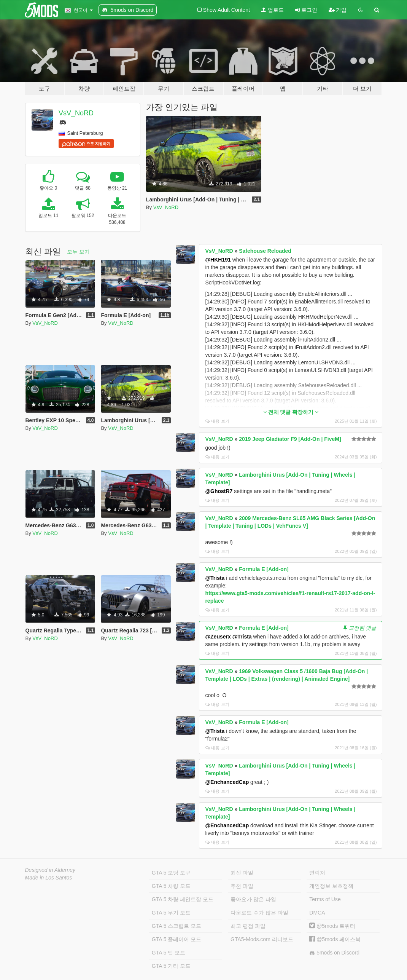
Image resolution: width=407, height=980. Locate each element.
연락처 (317, 873)
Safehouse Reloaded (265, 251)
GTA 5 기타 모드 (171, 966)
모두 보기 (78, 252)
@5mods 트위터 (332, 926)
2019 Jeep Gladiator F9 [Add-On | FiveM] (290, 439)
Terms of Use (325, 899)
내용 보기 (217, 421)
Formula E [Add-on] (264, 569)
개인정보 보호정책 (331, 886)
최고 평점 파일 (248, 926)
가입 (338, 10)
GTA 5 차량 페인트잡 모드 (183, 899)
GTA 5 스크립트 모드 (176, 926)
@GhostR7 (219, 491)
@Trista (215, 578)
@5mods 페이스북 (335, 939)
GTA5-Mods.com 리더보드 (262, 939)
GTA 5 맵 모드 (169, 953)
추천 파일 (242, 886)
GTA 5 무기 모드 (171, 913)
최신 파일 (242, 873)
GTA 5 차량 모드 (171, 886)
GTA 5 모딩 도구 (171, 873)
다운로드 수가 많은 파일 (259, 913)
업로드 (273, 10)
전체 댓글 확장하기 (291, 412)
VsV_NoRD (76, 113)
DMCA (317, 913)
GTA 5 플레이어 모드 (176, 939)
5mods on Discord (334, 953)
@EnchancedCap (227, 782)
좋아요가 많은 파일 (253, 899)
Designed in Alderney (50, 870)
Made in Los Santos (49, 878)
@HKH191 (218, 260)
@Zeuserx (218, 637)
